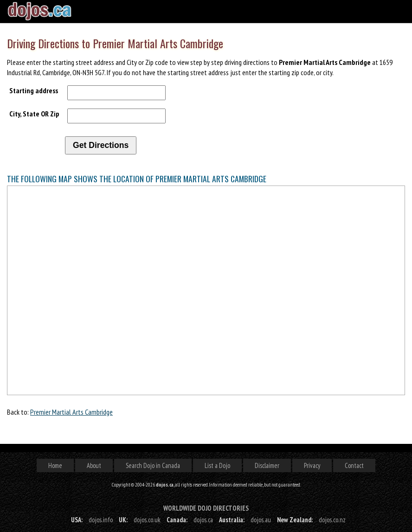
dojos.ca (203, 520)
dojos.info (101, 520)
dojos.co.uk (147, 520)
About (94, 465)
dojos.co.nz (332, 520)
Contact (354, 465)
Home (55, 465)
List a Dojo (217, 465)
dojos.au (261, 520)
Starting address (34, 90)
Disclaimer (267, 465)
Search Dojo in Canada (153, 465)
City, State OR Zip (34, 114)
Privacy (312, 465)
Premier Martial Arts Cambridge (71, 412)
